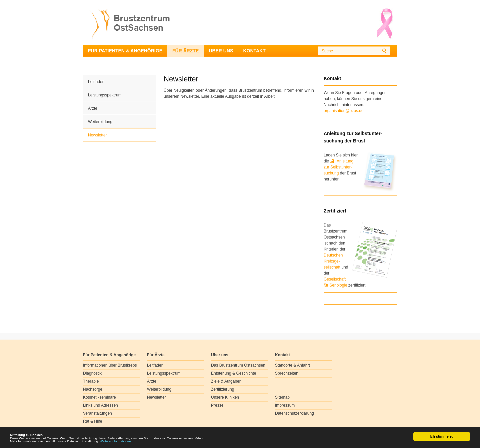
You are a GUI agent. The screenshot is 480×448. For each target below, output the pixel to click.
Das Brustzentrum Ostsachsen (238, 365)
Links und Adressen (100, 405)
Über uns (221, 51)
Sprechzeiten (287, 373)
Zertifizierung (222, 389)
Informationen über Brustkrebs (110, 365)
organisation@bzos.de (344, 111)
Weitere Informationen (130, 443)
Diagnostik (92, 373)
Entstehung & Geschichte (233, 373)
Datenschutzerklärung (294, 413)
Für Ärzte (185, 51)
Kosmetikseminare (99, 397)
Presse (217, 405)
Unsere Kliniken (225, 397)
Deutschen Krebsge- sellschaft (333, 261)
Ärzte (93, 108)
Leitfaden (96, 82)
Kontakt (254, 51)
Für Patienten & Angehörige (125, 51)
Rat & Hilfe (92, 421)
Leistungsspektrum (105, 95)
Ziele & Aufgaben (226, 381)
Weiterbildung (100, 122)
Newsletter (97, 135)
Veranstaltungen (97, 413)
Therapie (91, 381)
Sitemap (282, 397)
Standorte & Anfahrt (292, 365)
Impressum (285, 405)
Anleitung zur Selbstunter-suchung (338, 167)
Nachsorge (93, 389)
